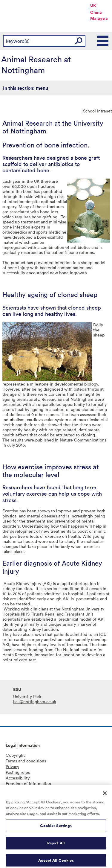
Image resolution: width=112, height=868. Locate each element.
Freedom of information (28, 784)
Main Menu (103, 41)
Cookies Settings (56, 828)
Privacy (12, 766)
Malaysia (99, 18)
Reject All (56, 846)
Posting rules (18, 772)
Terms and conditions (26, 761)
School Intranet (98, 111)
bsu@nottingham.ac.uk (35, 702)
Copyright (15, 755)
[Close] (105, 796)
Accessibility (18, 778)
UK (93, 5)
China (96, 12)
